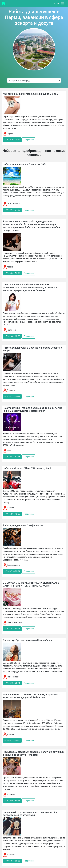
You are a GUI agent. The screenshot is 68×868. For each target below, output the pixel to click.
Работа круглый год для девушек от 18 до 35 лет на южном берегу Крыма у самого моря (32, 409)
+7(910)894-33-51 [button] (12, 801)
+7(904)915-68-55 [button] (12, 861)
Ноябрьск (9, 330)
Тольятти (9, 794)
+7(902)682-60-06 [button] (12, 336)
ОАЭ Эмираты (11, 204)
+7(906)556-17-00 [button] (12, 273)
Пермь (8, 134)
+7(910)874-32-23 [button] (12, 457)
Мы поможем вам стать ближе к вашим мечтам (31, 94)
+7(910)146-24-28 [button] (12, 210)
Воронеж (9, 390)
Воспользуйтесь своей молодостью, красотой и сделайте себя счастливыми (30, 814)
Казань (8, 267)
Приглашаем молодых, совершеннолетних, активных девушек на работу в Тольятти (33, 753)
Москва (8, 508)
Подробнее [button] (29, 140)
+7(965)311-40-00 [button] (12, 514)
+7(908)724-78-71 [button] (12, 571)
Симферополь (11, 565)
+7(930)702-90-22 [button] (12, 140)
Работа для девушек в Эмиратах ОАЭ (24, 164)
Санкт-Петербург (12, 622)
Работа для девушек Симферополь (23, 525)
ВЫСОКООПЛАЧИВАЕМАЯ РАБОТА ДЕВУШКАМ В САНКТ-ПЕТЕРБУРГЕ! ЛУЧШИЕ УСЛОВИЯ (31, 584)
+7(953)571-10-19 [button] (12, 396)
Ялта (7, 450)
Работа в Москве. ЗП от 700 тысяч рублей (27, 468)
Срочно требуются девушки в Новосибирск (28, 640)
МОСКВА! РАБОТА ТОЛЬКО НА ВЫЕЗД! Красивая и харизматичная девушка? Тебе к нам (32, 696)
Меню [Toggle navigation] (59, 3)
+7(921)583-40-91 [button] (12, 629)
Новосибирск (11, 677)
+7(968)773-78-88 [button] (12, 740)
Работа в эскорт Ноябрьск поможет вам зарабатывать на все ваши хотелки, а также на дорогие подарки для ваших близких (30, 287)
